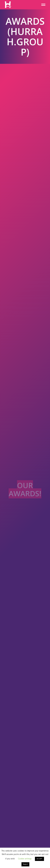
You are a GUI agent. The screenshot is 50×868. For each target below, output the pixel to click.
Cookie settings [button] (25, 859)
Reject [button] (25, 864)
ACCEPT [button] (39, 859)
